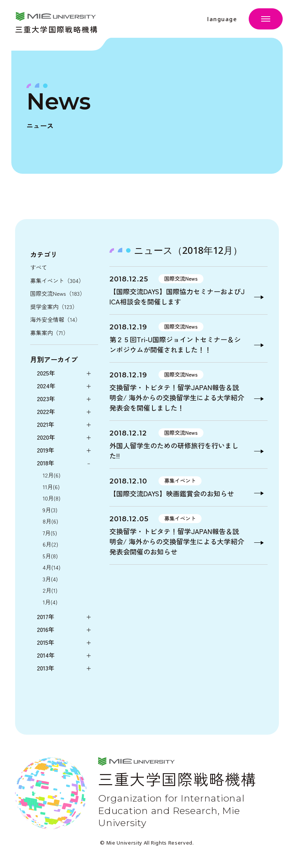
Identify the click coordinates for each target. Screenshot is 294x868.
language (222, 19)
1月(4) (50, 602)
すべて (39, 267)
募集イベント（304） (57, 280)
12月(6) (52, 475)
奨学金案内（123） (54, 307)
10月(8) (52, 498)
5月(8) (50, 556)
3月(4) (50, 579)
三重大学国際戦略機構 (57, 29)
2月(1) (50, 590)
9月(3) (50, 510)
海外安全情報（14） (55, 319)
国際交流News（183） (58, 293)
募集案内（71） (49, 333)
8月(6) (50, 521)
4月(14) (52, 567)
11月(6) (51, 487)
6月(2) (50, 544)
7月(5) (50, 533)
